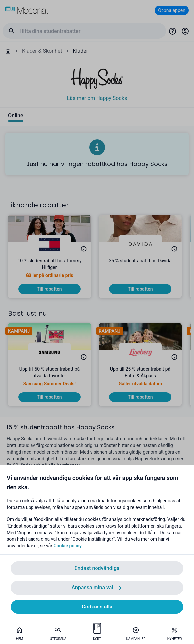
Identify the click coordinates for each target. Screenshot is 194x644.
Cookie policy (67, 546)
